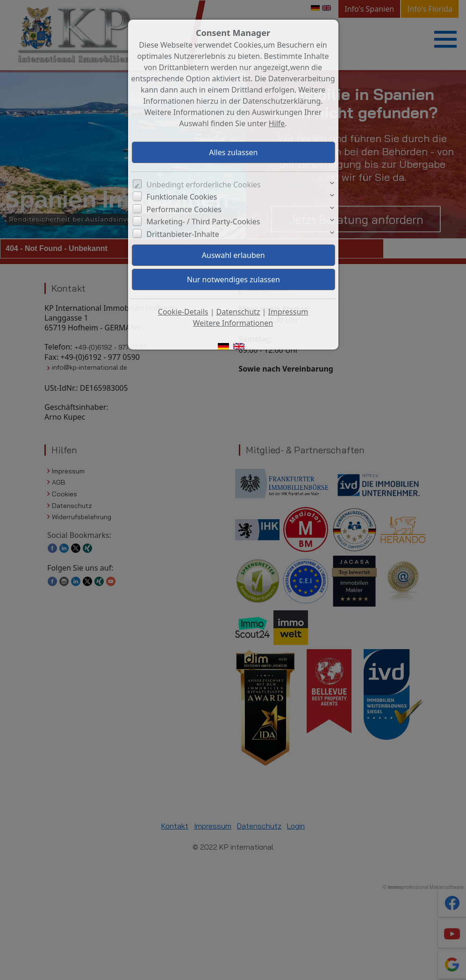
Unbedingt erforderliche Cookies (204, 185)
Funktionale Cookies (182, 197)
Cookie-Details (183, 312)
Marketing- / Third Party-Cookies (203, 222)
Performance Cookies (184, 209)
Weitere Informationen (233, 323)
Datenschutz (238, 312)
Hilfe (277, 123)
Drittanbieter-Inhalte (183, 234)
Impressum (288, 312)
